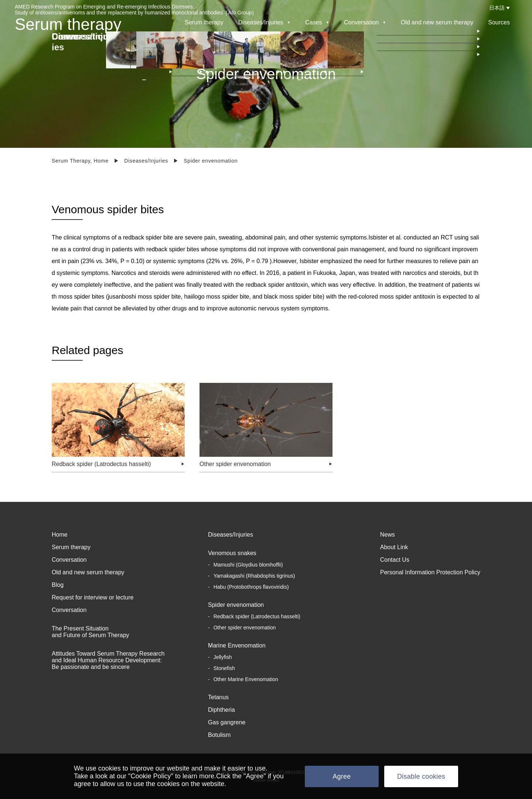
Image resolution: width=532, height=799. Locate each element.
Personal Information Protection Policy (430, 572)
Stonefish (224, 668)
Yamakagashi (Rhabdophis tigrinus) (254, 576)
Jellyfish (223, 657)
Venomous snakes (232, 553)
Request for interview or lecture (93, 597)
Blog (58, 585)
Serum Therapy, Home (80, 161)
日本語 (497, 8)
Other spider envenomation (245, 628)
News (388, 535)
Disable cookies (421, 776)
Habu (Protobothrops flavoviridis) (251, 587)
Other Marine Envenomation (246, 679)
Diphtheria (221, 710)
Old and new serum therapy (437, 22)
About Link (394, 547)
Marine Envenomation (237, 645)
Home (60, 535)
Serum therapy (68, 24)
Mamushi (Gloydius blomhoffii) (248, 565)
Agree (342, 776)
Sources (499, 22)
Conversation (69, 560)
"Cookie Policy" (151, 776)
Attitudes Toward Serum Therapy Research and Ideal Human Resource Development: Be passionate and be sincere (108, 660)
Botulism (219, 735)
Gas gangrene (227, 722)
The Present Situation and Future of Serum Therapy (91, 632)
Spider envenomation (236, 605)
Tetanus (218, 697)
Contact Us (395, 560)
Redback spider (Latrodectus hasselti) (257, 616)
